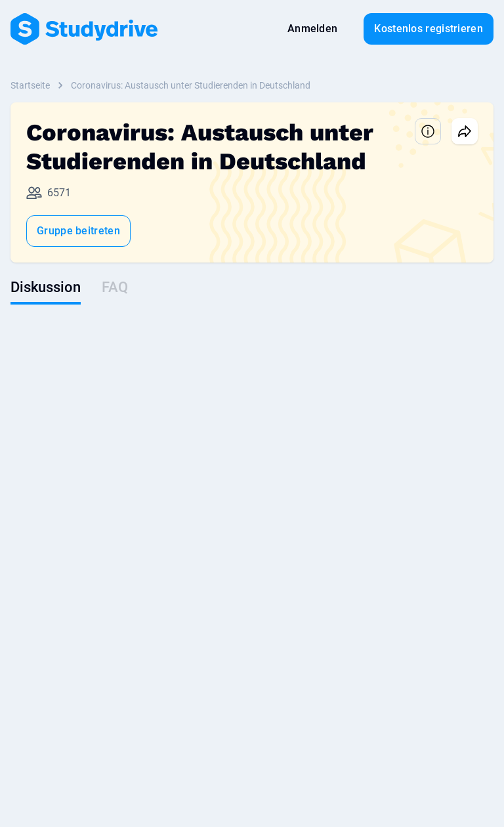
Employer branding (217, 516)
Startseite (30, 85)
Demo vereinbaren (215, 534)
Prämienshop (38, 516)
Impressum (215, 735)
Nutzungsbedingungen (57, 735)
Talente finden (207, 498)
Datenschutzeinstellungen (364, 735)
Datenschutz (148, 735)
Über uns (275, 735)
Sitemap (452, 735)
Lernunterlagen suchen (57, 498)
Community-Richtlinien (56, 534)
